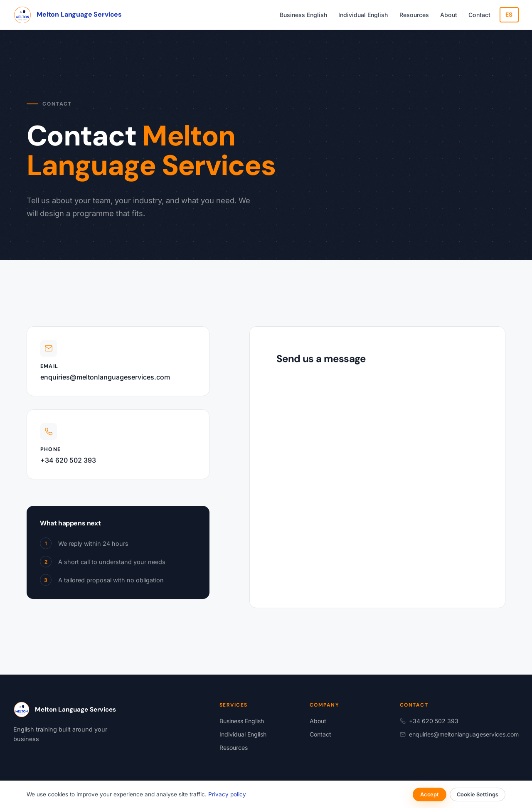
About (449, 15)
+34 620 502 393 (68, 462)
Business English (303, 15)
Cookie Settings (478, 794)
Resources (414, 15)
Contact (479, 15)
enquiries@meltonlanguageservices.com (105, 379)
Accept (430, 794)
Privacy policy (227, 794)
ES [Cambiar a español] (509, 15)
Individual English (363, 15)
